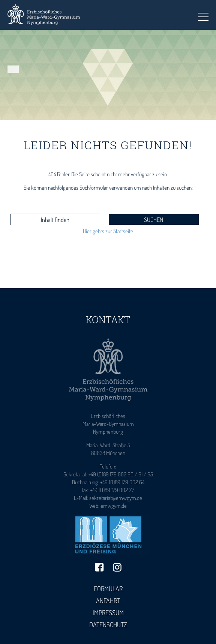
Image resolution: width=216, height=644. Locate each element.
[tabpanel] (108, 75)
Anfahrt (108, 601)
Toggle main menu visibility (203, 15)
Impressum (108, 613)
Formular (108, 589)
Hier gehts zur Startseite (108, 231)
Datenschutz (108, 625)
